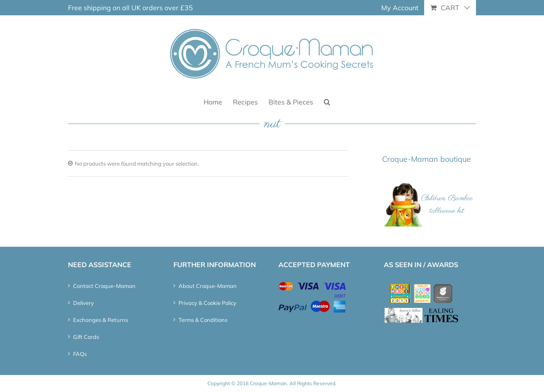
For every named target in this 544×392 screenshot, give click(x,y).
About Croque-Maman (208, 286)
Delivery (84, 303)
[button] (327, 101)
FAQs (80, 354)
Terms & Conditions (203, 320)
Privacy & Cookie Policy (207, 303)
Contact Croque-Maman (104, 286)
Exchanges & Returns (101, 320)
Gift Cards (86, 337)
